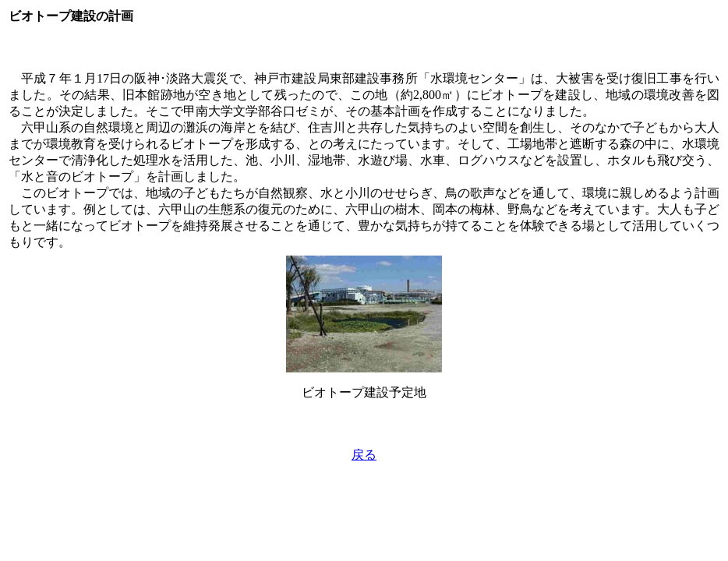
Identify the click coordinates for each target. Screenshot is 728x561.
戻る (364, 455)
